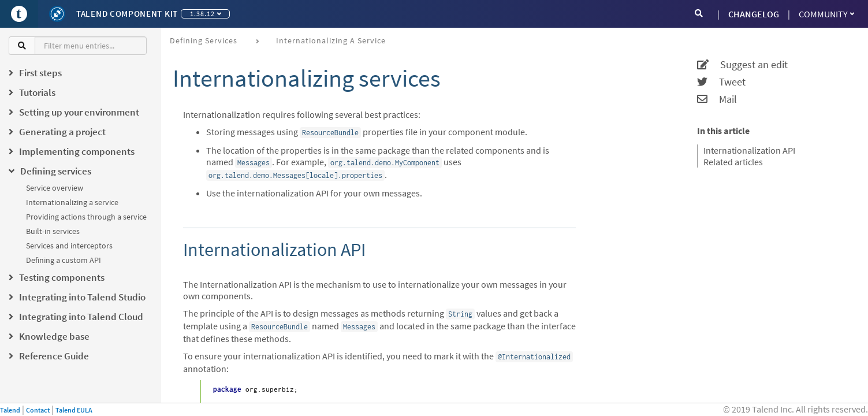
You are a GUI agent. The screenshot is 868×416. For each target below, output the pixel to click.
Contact (38, 410)
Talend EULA (74, 410)
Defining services (204, 40)
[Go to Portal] (19, 14)
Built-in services (53, 231)
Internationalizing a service (72, 202)
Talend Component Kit (127, 14)
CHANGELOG (754, 14)
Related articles (733, 162)
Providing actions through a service (86, 217)
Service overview (55, 188)
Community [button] (826, 14)
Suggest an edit (742, 65)
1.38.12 (206, 14)
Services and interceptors (69, 246)
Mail (717, 99)
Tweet (721, 82)
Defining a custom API (64, 260)
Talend (10, 410)
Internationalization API (749, 150)
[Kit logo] (57, 14)
